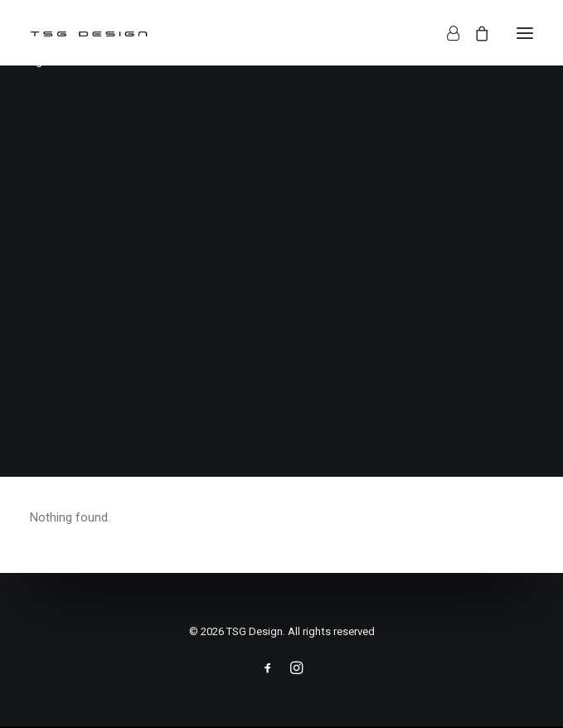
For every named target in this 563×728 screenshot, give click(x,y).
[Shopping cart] (474, 33)
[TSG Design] (89, 33)
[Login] (446, 33)
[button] (525, 33)
